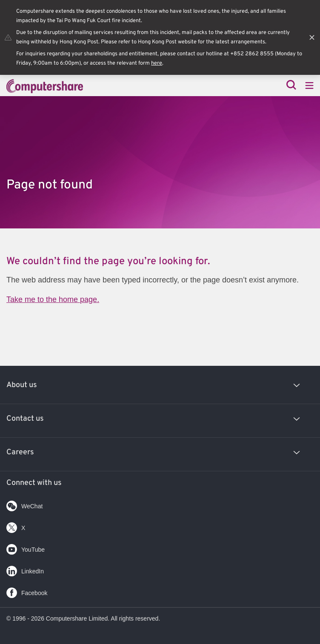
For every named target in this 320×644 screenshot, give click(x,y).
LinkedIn (25, 569)
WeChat (24, 504)
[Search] (291, 86)
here (157, 63)
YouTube (26, 548)
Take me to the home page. (53, 299)
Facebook (27, 591)
